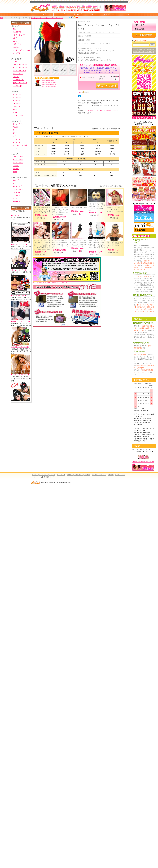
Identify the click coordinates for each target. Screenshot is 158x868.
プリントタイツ (18, 74)
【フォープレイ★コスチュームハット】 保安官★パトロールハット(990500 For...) (115, 245)
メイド (15, 136)
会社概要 (87, 475)
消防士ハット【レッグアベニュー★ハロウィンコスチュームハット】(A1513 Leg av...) (115, 210)
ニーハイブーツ (18, 157)
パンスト (16, 62)
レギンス (16, 77)
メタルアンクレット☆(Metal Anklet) (79, 208)
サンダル (16, 169)
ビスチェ (16, 47)
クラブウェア (17, 97)
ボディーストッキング (20, 83)
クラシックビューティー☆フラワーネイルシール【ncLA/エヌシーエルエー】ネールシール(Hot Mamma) (42, 210)
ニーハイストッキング (20, 65)
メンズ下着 (16, 53)
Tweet (80, 92)
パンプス (16, 166)
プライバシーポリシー (99, 475)
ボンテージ (140, 50)
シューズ (61, 14)
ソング (15, 38)
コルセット (16, 41)
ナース (15, 130)
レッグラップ (17, 86)
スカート (16, 113)
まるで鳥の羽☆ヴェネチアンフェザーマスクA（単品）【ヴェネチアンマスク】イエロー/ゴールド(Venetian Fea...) (97, 207)
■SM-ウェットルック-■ (18, 296)
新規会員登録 (144, 29)
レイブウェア (17, 103)
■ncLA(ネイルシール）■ (19, 244)
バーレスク (16, 106)
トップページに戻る (30, 14)
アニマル (16, 127)
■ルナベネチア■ (16, 216)
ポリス (15, 133)
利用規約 (111, 475)
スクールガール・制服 (20, 145)
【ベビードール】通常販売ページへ (44, 477)
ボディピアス (17, 202)
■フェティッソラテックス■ (20, 375)
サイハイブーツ (18, 160)
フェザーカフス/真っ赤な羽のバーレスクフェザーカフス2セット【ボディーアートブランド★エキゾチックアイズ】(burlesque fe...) (60, 211)
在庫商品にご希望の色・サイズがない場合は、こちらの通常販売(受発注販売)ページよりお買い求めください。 (49, 85)
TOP (1, 18)
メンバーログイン (144, 25)
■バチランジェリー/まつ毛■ (20, 347)
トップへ (35, 475)
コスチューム (125, 14)
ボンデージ (16, 100)
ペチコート (16, 148)
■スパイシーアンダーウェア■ (21, 321)
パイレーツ (16, 139)
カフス (15, 172)
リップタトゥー (18, 189)
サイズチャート (120, 475)
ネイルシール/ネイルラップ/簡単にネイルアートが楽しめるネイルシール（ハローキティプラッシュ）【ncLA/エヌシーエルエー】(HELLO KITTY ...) (97, 245)
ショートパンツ (18, 116)
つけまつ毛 (16, 192)
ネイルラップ (17, 186)
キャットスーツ (18, 124)
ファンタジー (17, 142)
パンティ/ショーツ (19, 35)
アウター (93, 14)
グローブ (16, 180)
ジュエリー (16, 195)
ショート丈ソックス (19, 71)
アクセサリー (109, 14)
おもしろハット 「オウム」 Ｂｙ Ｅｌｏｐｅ (47, 18)
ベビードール (17, 44)
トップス (16, 110)
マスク (15, 198)
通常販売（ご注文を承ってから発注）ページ (103, 110)
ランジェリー (46, 14)
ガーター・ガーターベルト (22, 50)
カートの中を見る (144, 35)
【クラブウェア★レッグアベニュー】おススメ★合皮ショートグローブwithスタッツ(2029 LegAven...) (78, 243)
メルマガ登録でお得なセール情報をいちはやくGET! (67, 282)
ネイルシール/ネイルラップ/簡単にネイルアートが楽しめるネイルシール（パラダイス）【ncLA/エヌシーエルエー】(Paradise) (60, 244)
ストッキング (77, 14)
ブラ (14, 29)
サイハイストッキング (20, 68)
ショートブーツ (18, 163)
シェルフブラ (17, 32)
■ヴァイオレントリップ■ (19, 270)
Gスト (135, 50)
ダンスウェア (17, 94)
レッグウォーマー (19, 80)
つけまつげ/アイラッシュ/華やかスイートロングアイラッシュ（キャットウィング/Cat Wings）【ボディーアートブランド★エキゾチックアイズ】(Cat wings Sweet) (42, 245)
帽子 (14, 183)
